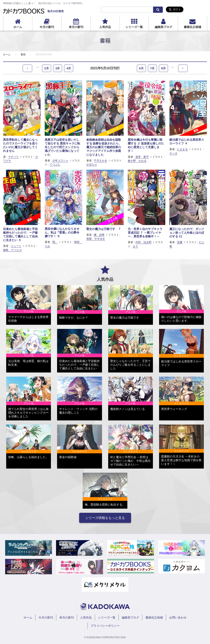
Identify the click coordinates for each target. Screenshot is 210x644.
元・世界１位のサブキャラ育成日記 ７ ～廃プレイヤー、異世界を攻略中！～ (145, 233)
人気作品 (105, 27)
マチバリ (13, 157)
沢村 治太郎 (143, 242)
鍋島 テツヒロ (12, 250)
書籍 (23, 55)
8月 (163, 68)
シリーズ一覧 (134, 27)
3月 (58, 68)
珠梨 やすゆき (96, 239)
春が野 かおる (137, 161)
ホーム (18, 27)
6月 (141, 68)
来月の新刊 (76, 27)
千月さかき (100, 161)
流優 (180, 242)
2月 (47, 68)
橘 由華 (99, 235)
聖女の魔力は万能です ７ (104, 229)
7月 (153, 68)
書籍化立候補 (192, 27)
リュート (16, 246)
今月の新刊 (47, 27)
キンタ (173, 153)
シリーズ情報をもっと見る (105, 518)
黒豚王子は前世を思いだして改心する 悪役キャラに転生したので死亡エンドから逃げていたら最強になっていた (62, 147)
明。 (55, 242)
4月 (69, 68)
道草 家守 (142, 157)
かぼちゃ (92, 164)
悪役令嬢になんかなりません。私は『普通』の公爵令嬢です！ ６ (62, 232)
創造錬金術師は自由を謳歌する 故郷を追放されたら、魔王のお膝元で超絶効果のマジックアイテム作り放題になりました (104, 147)
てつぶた (55, 164)
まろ (135, 246)
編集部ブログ (163, 27)
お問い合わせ (178, 617)
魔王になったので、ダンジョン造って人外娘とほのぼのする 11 (187, 233)
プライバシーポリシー (105, 626)
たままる (182, 149)
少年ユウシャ (60, 161)
